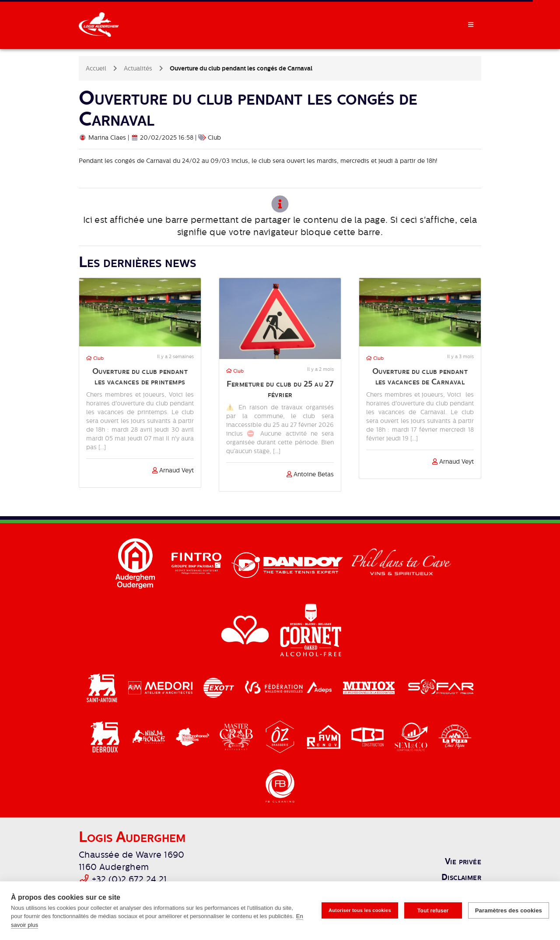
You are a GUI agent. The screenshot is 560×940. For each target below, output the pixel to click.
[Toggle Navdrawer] (471, 25)
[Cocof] (193, 736)
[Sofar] (441, 687)
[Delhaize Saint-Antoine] (103, 687)
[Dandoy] (288, 563)
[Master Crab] (237, 736)
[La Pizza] (455, 736)
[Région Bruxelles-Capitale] (246, 630)
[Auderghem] (136, 563)
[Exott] (220, 687)
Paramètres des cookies (509, 910)
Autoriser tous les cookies (360, 910)
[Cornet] (311, 630)
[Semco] (412, 736)
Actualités (138, 68)
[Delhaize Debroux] (106, 736)
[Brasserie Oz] (281, 736)
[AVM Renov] (325, 736)
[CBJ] (368, 736)
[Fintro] (197, 563)
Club (95, 358)
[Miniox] (370, 687)
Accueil (96, 68)
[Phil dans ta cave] (401, 563)
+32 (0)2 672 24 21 (129, 879)
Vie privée (463, 861)
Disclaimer (461, 877)
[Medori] (161, 687)
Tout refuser (433, 911)
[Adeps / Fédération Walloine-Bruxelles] (289, 687)
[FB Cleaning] (280, 785)
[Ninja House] (150, 736)
